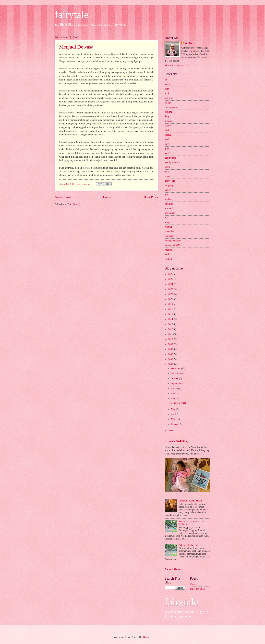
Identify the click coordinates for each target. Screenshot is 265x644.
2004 (171, 431)
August (175, 389)
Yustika (189, 43)
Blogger (147, 637)
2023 (171, 289)
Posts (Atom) (74, 204)
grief (167, 149)
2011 (171, 334)
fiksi (167, 130)
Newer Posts (63, 197)
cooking (168, 112)
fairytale (72, 15)
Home (107, 197)
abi (166, 80)
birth (167, 89)
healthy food (170, 158)
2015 (171, 314)
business (169, 98)
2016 (171, 309)
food (167, 139)
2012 (171, 329)
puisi (167, 218)
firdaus (168, 135)
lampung (169, 185)
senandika (169, 231)
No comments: (85, 184)
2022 (171, 294)
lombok (168, 199)
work (167, 254)
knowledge (170, 181)
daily (167, 116)
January (175, 424)
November (176, 374)
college (168, 103)
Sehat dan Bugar (198, 589)
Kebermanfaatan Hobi (189, 545)
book (167, 93)
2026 (171, 274)
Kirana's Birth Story (177, 441)
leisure (168, 190)
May (173, 409)
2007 (171, 354)
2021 (171, 299)
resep (167, 222)
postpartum (170, 213)
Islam (167, 167)
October (175, 378)
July (173, 394)
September (176, 384)
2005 (171, 364)
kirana (167, 176)
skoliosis (169, 236)
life (166, 195)
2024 (171, 284)
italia (167, 172)
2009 (171, 344)
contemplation (171, 107)
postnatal (169, 208)
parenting (169, 204)
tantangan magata (173, 241)
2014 (171, 319)
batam (167, 84)
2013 (171, 324)
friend (167, 144)
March (174, 419)
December (176, 368)
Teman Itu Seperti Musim (191, 501)
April (174, 414)
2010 (171, 339)
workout (168, 259)
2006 (171, 359)
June (173, 399)
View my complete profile (177, 65)
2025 (171, 279)
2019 (171, 304)
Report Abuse (173, 569)
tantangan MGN (172, 245)
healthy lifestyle (172, 162)
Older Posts (150, 197)
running (168, 227)
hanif (167, 153)
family (168, 126)
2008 (171, 349)
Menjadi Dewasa (76, 47)
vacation (169, 250)
